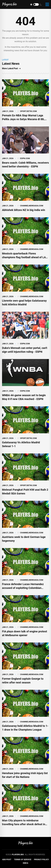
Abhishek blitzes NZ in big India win (24, 210)
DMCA (26, 863)
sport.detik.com (28, 111)
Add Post (7, 859)
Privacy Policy (41, 859)
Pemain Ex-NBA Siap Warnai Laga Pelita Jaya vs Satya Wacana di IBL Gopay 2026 (23, 119)
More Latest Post (11, 68)
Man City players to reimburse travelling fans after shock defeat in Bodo (24, 824)
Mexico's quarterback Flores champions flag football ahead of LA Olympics (24, 257)
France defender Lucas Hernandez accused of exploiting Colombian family (23, 588)
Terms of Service (23, 859)
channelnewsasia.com (32, 206)
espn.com (25, 158)
